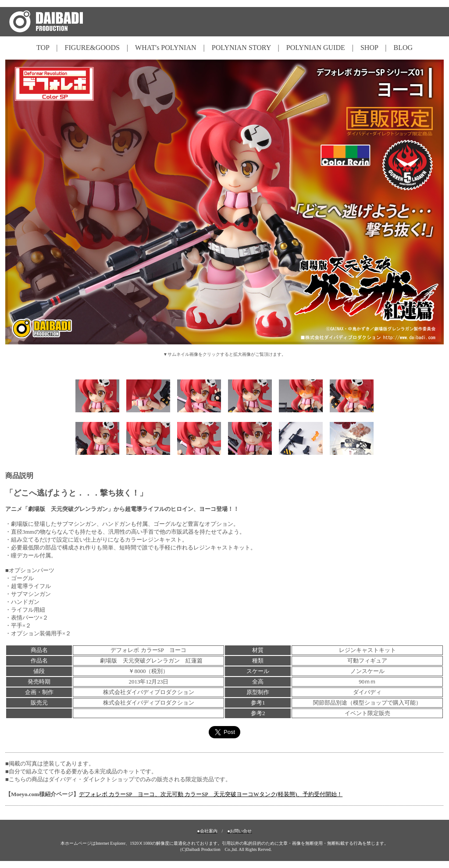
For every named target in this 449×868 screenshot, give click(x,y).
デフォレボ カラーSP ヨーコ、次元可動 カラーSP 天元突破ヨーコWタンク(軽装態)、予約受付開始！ (211, 794)
